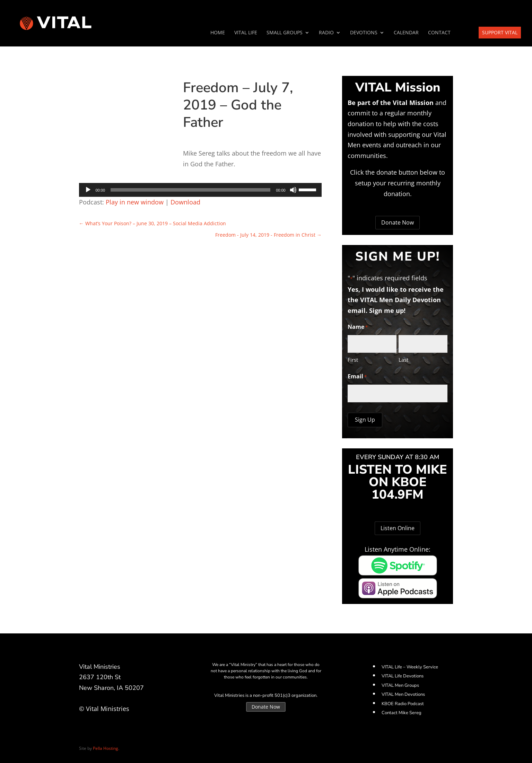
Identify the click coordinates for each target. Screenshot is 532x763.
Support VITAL (500, 32)
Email (357, 377)
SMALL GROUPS (285, 33)
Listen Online (398, 528)
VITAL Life (246, 33)
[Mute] (293, 190)
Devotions (364, 33)
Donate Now (398, 222)
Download (185, 202)
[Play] (88, 190)
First (353, 360)
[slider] (190, 190)
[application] (200, 190)
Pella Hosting (106, 748)
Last (403, 360)
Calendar (406, 33)
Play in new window (135, 202)
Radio (326, 33)
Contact (439, 33)
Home (218, 33)
